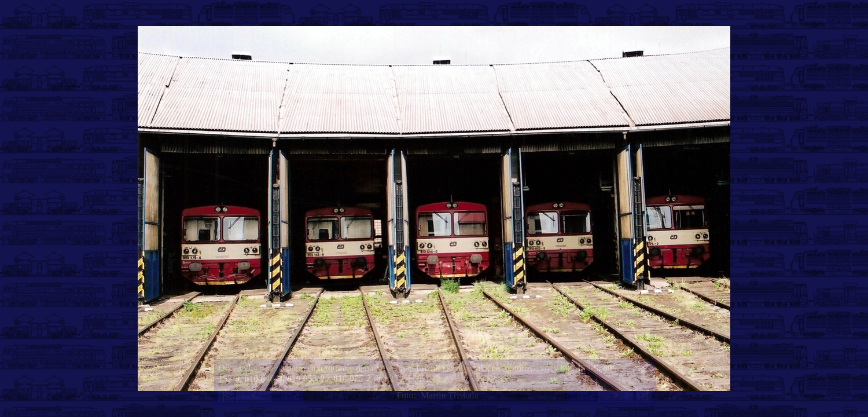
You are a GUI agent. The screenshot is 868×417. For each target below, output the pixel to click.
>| (644, 395)
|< (226, 395)
